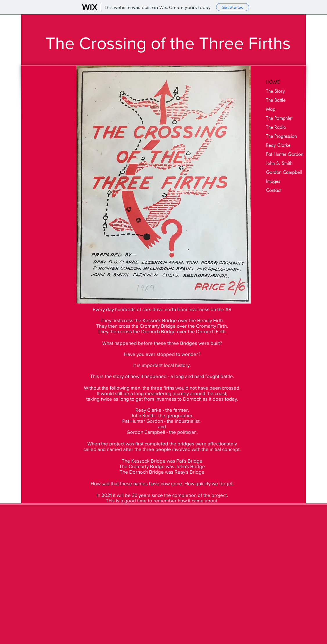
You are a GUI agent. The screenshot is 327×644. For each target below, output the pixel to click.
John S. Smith (279, 163)
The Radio (276, 127)
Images (273, 181)
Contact (274, 190)
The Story (275, 91)
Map (271, 109)
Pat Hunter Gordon (285, 154)
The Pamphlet (279, 118)
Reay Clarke (278, 145)
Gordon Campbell (284, 172)
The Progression (281, 136)
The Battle (276, 100)
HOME (273, 82)
